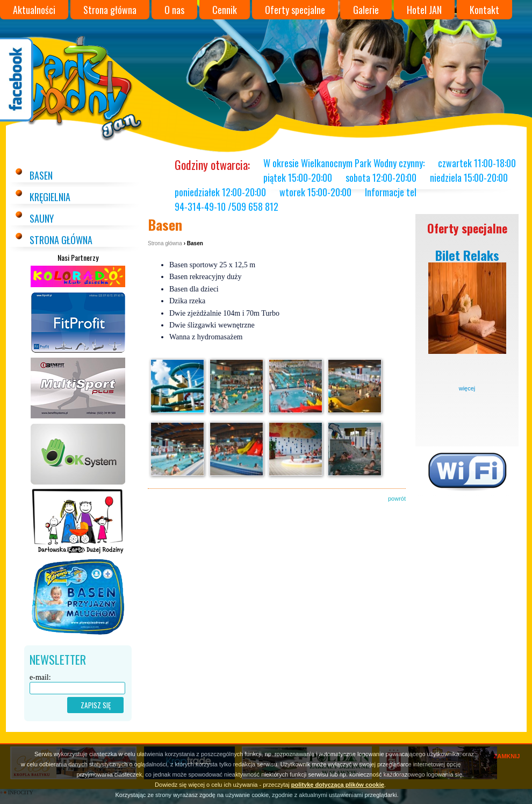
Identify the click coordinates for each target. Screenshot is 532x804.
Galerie (366, 10)
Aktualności (34, 10)
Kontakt (484, 10)
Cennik (225, 10)
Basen (41, 175)
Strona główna (110, 10)
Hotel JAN (424, 10)
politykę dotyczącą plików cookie (338, 785)
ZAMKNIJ (507, 756)
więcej (467, 388)
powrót (397, 499)
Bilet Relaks (467, 255)
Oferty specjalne (295, 10)
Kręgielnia (50, 197)
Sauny (42, 218)
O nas (174, 10)
